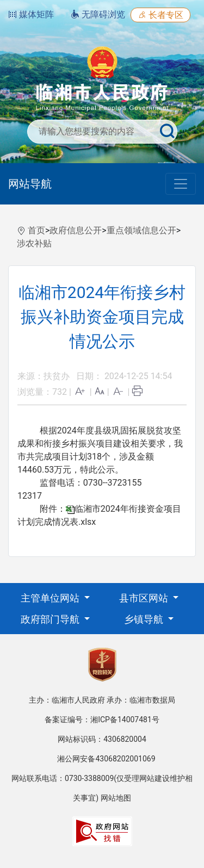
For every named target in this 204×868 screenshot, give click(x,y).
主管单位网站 (51, 598)
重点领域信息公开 (141, 230)
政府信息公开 (76, 230)
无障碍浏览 (98, 14)
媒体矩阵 (31, 14)
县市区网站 (145, 598)
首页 (36, 230)
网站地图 (116, 798)
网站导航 (30, 184)
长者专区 (160, 15)
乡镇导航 (145, 619)
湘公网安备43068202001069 (106, 759)
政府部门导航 (51, 619)
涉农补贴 (34, 243)
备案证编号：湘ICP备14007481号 (102, 720)
